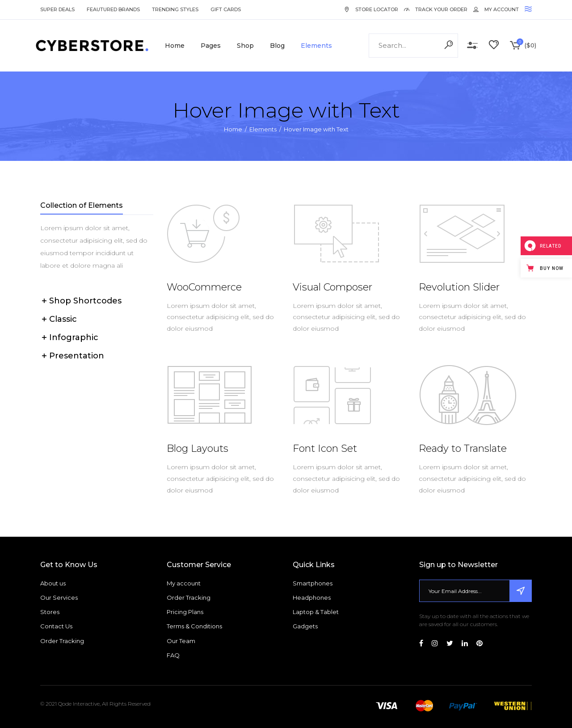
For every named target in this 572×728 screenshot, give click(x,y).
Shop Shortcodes (85, 301)
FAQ (173, 655)
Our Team (181, 641)
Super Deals (57, 9)
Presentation (77, 356)
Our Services (59, 598)
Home (233, 129)
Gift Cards (226, 9)
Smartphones (313, 583)
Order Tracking (62, 641)
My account (184, 583)
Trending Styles (175, 9)
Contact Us (56, 626)
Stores (50, 612)
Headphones (312, 598)
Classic (63, 319)
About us (53, 583)
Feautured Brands (113, 9)
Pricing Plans (185, 612)
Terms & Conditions (194, 626)
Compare (472, 46)
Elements (263, 129)
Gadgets (305, 626)
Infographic (74, 337)
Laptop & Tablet (316, 612)
